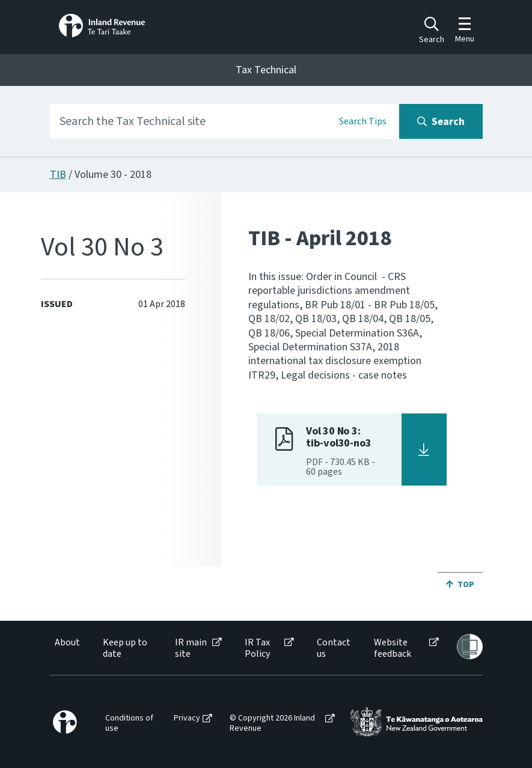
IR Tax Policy (257, 648)
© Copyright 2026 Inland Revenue (272, 724)
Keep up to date (125, 648)
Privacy (187, 718)
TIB (58, 175)
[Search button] (441, 121)
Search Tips (363, 121)
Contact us (334, 648)
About (67, 643)
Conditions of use (129, 724)
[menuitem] (66, 648)
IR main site (191, 648)
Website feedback (393, 648)
